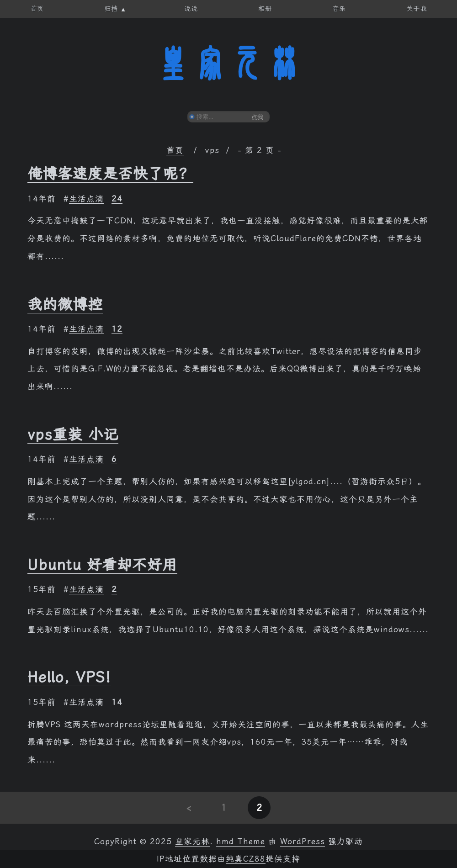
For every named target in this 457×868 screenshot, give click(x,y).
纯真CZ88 (246, 859)
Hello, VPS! (69, 677)
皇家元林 (228, 64)
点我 (257, 117)
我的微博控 (65, 304)
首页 (175, 150)
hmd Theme (241, 842)
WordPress (303, 842)
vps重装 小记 (73, 434)
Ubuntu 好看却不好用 (102, 565)
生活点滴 (86, 199)
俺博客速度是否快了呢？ (110, 174)
